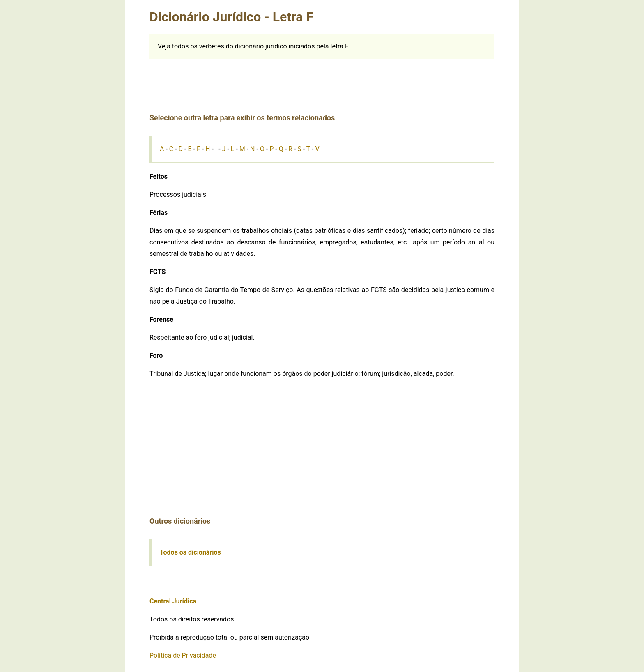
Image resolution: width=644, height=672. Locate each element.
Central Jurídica (173, 601)
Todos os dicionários (190, 552)
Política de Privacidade (183, 655)
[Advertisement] (322, 78)
